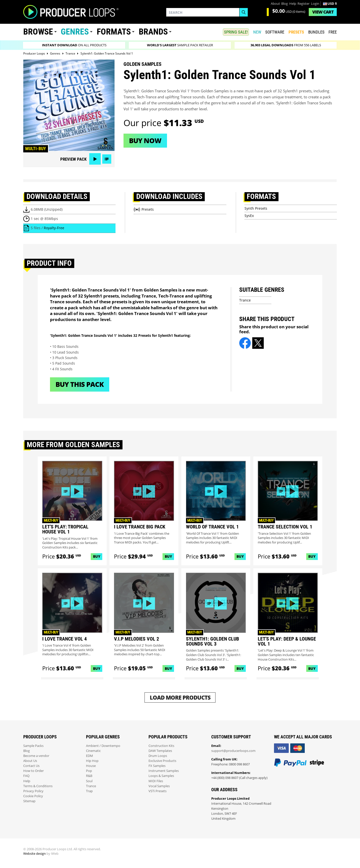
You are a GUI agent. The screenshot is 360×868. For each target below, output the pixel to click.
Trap (89, 791)
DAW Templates (160, 751)
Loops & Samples (161, 776)
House (91, 766)
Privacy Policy (33, 791)
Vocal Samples (159, 786)
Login (315, 4)
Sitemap (29, 801)
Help (293, 4)
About (275, 4)
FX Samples (157, 766)
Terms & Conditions (38, 786)
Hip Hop (92, 761)
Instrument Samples (164, 771)
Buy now (145, 140)
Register (303, 4)
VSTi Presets (157, 791)
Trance (245, 300)
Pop (89, 771)
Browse (38, 32)
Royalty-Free (54, 228)
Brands (153, 32)
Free (333, 32)
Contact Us (31, 766)
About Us (30, 761)
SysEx (249, 216)
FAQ (26, 776)
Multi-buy (36, 149)
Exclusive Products (162, 761)
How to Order (33, 771)
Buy (97, 556)
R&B (89, 776)
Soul (89, 781)
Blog (284, 4)
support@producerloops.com (233, 751)
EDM (89, 756)
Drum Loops (158, 756)
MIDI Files (156, 781)
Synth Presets (256, 208)
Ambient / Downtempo (103, 746)
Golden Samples (142, 64)
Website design (34, 854)
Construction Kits (161, 746)
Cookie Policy (33, 796)
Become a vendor (36, 756)
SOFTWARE (275, 32)
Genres (75, 32)
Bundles (316, 32)
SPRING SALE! (236, 32)
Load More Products (180, 697)
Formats (114, 32)
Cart (323, 12)
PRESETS (296, 32)
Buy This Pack (80, 384)
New (257, 32)
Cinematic (93, 751)
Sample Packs (33, 746)
